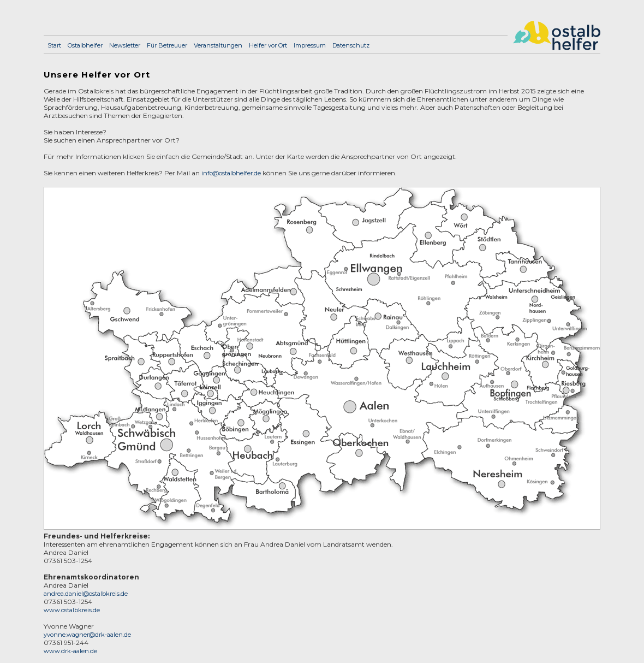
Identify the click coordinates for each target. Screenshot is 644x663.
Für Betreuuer (167, 45)
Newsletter (125, 45)
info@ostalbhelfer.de (231, 173)
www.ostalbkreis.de (72, 610)
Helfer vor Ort (268, 45)
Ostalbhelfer (85, 45)
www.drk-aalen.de (70, 651)
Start (54, 45)
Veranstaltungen (218, 45)
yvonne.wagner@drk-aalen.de (87, 635)
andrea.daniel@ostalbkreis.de (86, 594)
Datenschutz (351, 45)
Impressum (310, 45)
